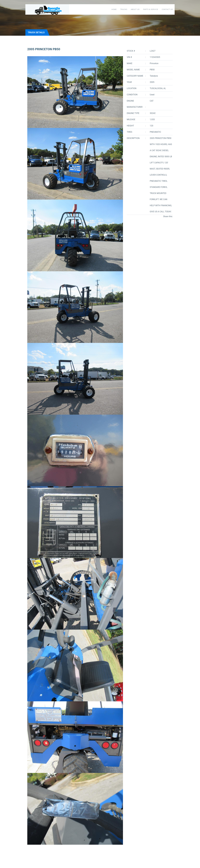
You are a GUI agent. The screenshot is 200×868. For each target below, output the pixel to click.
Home (114, 9)
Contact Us (167, 9)
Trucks (124, 9)
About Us (135, 9)
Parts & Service (151, 9)
